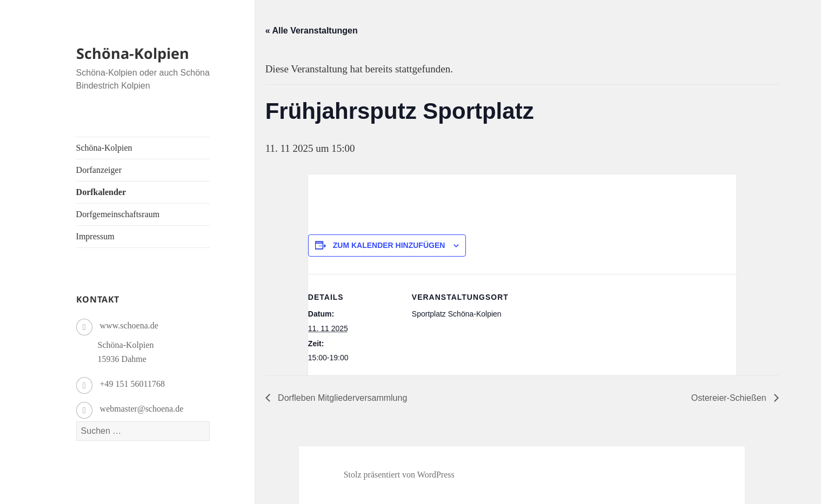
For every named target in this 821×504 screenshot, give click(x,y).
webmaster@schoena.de (142, 409)
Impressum (95, 236)
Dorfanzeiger (99, 170)
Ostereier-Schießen (730, 398)
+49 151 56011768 (132, 384)
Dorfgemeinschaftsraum (118, 214)
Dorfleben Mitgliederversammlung (342, 398)
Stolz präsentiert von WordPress (399, 475)
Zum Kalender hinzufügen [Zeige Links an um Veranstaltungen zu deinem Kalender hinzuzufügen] (389, 245)
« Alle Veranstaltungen (312, 31)
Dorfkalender (101, 192)
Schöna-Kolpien (133, 53)
